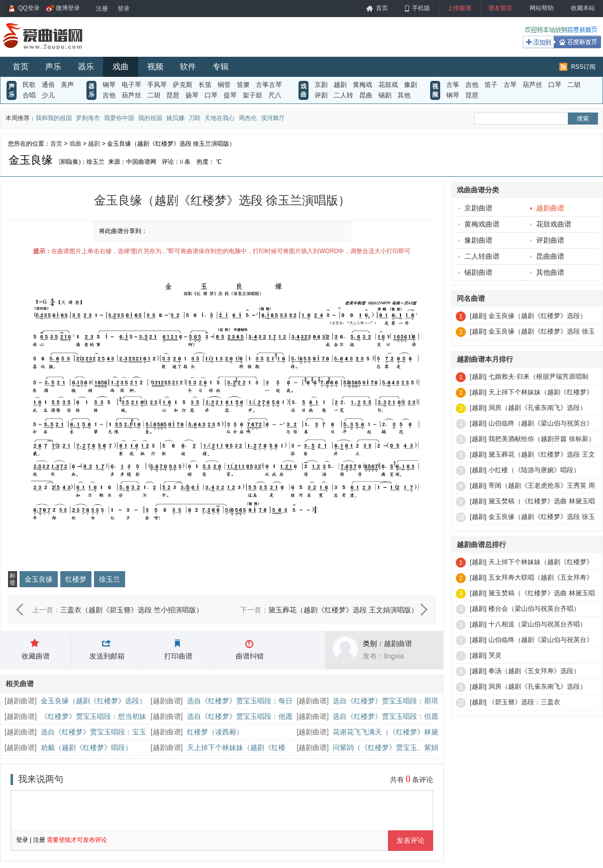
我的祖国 (150, 118)
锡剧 (385, 95)
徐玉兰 (110, 579)
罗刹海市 (88, 118)
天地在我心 (220, 118)
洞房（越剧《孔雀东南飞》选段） (537, 408)
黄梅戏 (363, 85)
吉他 (109, 95)
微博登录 (68, 8)
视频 (155, 67)
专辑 (221, 67)
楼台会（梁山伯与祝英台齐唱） (534, 609)
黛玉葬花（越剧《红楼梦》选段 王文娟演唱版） (343, 610)
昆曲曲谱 (547, 256)
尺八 (275, 95)
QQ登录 (29, 8)
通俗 (48, 85)
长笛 (205, 85)
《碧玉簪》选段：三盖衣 (524, 702)
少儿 (48, 95)
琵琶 (173, 95)
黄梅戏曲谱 (479, 224)
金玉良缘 (39, 579)
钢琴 (109, 85)
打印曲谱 (178, 656)
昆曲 (366, 95)
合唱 (29, 95)
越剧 (340, 85)
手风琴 (157, 85)
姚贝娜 (175, 118)
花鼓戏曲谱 (551, 224)
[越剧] (478, 316)
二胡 (154, 95)
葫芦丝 (131, 95)
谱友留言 (500, 8)
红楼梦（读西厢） (215, 732)
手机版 (421, 8)
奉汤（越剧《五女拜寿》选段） (534, 671)
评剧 (321, 95)
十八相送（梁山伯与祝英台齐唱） (537, 624)
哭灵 (495, 655)
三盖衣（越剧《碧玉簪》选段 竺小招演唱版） (132, 610)
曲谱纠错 (250, 656)
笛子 (491, 85)
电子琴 (131, 85)
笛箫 (243, 85)
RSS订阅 (583, 67)
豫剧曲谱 (475, 240)
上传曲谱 (459, 8)
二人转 (343, 95)
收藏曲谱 (36, 656)
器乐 (86, 67)
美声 (67, 85)
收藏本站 (583, 8)
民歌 (29, 85)
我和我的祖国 (54, 118)
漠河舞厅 (273, 118)
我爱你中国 (119, 118)
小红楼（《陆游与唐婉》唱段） (534, 470)
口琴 (211, 95)
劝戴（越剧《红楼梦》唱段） (86, 747)
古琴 (510, 85)
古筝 (453, 85)
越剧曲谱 (398, 643)
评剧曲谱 (547, 240)
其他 (404, 95)
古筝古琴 (269, 85)
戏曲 (121, 67)
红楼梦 (76, 579)
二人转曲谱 (479, 256)
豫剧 (411, 85)
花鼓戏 (388, 85)
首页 (382, 8)
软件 (188, 67)
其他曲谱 (547, 272)
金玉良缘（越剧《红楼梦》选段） (93, 701)
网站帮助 (542, 8)
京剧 (321, 85)
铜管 (224, 85)
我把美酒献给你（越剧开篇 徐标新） (542, 439)
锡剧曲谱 (475, 272)
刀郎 (194, 118)
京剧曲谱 (475, 208)
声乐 (53, 67)
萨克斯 (183, 85)
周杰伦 (248, 118)
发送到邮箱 (107, 656)
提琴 (230, 95)
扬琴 (192, 95)
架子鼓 (253, 95)
